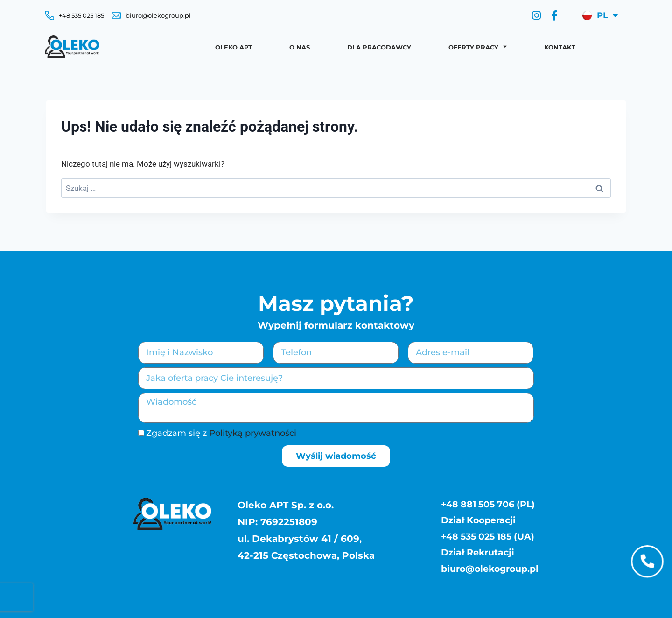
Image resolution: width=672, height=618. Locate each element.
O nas (300, 47)
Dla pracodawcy (379, 47)
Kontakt (560, 47)
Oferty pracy (478, 47)
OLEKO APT (234, 47)
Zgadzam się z (221, 433)
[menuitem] (599, 15)
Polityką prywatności (253, 433)
